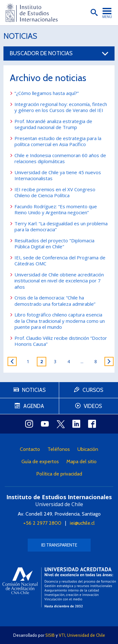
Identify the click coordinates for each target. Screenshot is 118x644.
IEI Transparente (59, 545)
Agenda (34, 406)
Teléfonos (59, 449)
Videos (93, 406)
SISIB (50, 635)
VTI (62, 635)
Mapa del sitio (81, 461)
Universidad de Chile (86, 635)
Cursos (93, 390)
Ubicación (88, 449)
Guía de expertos (40, 461)
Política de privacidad (59, 474)
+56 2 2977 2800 (42, 523)
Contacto (30, 449)
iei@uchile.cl (82, 523)
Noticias (20, 36)
